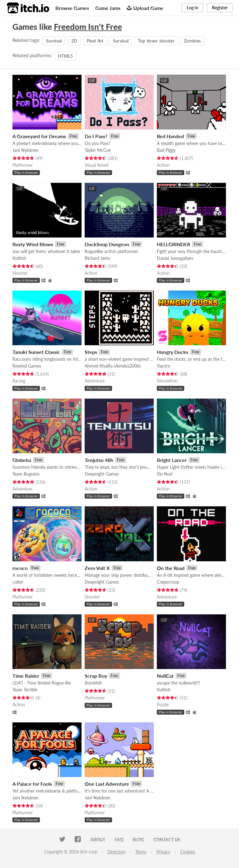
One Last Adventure (107, 784)
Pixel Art (95, 41)
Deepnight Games (102, 474)
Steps (91, 352)
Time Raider (26, 676)
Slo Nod (165, 474)
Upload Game (145, 8)
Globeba (22, 460)
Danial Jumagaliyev (175, 258)
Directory (116, 852)
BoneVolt (93, 683)
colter (18, 582)
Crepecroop (168, 582)
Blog (138, 840)
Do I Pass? (96, 136)
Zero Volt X (97, 568)
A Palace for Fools (32, 784)
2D (74, 41)
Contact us (167, 840)
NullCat (165, 676)
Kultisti (19, 258)
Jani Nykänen (25, 150)
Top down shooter (156, 41)
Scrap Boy (96, 676)
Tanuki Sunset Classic (36, 352)
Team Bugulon (26, 474)
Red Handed (170, 136)
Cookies (188, 852)
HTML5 (66, 56)
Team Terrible (25, 690)
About (98, 840)
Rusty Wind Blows (33, 244)
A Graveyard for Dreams (39, 136)
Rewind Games (27, 366)
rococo (20, 568)
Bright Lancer (172, 460)
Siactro (164, 366)
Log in (192, 8)
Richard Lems (97, 258)
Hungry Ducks (173, 352)
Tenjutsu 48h (99, 460)
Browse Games (72, 8)
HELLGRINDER (173, 244)
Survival (54, 41)
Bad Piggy (166, 150)
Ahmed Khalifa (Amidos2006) (113, 366)
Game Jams (108, 8)
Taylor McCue (98, 150)
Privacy (163, 852)
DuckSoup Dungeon (107, 244)
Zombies (192, 41)
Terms (141, 852)
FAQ (119, 840)
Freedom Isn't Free (88, 27)
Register (220, 8)
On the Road (171, 568)
